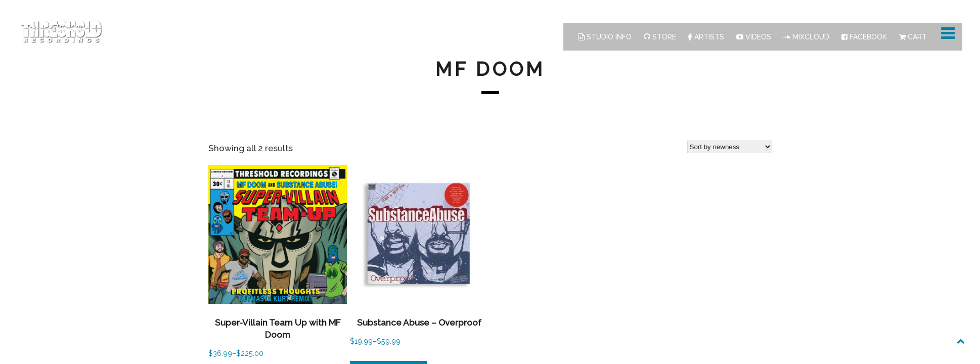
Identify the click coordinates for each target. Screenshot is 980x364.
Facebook (864, 37)
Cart (913, 37)
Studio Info (605, 37)
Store (660, 37)
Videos (754, 37)
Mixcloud (806, 37)
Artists (706, 37)
